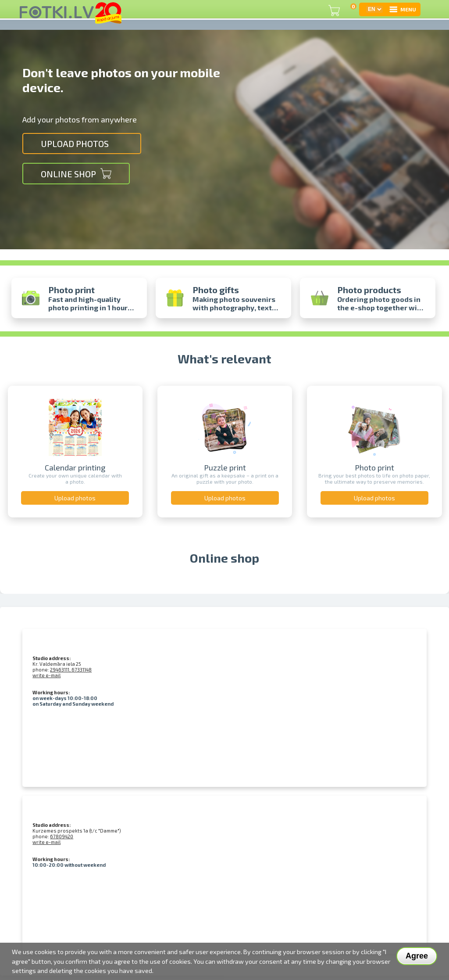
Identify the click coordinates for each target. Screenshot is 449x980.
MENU (402, 9)
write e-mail (46, 675)
